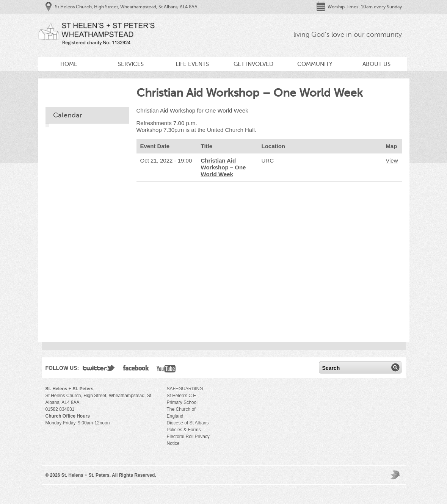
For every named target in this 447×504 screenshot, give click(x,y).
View (392, 160)
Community (315, 64)
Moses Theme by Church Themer (396, 474)
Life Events (192, 64)
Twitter (99, 369)
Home (69, 64)
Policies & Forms (184, 430)
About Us (376, 64)
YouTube (166, 369)
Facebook (136, 369)
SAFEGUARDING (185, 389)
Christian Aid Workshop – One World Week (223, 167)
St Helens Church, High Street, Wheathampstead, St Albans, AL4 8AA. (127, 7)
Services (131, 64)
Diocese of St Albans (188, 423)
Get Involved (253, 64)
